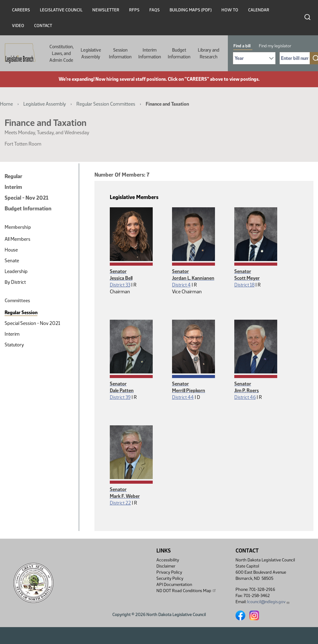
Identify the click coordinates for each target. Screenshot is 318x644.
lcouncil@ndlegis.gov (268, 602)
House (11, 250)
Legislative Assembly (91, 53)
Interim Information (150, 53)
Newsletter (106, 10)
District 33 (120, 285)
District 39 (120, 397)
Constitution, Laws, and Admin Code (61, 53)
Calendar (259, 10)
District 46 (245, 397)
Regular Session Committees (106, 104)
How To (230, 10)
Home (6, 104)
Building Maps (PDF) (191, 10)
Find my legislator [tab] (275, 46)
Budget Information (179, 53)
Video (18, 26)
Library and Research (209, 53)
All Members (17, 239)
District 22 (120, 503)
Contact (43, 26)
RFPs (134, 10)
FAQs (155, 10)
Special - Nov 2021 (27, 198)
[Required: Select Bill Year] (254, 58)
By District (15, 282)
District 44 (183, 397)
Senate (12, 261)
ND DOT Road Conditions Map (186, 591)
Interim (13, 187)
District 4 (181, 285)
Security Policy (170, 578)
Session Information (120, 53)
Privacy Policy (169, 572)
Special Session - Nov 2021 (32, 323)
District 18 (244, 285)
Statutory (14, 345)
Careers (21, 10)
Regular (13, 176)
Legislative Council (61, 10)
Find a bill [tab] (242, 46)
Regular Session (21, 312)
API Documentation (174, 585)
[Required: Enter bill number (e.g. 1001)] (295, 58)
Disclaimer (166, 566)
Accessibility (168, 560)
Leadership (16, 271)
